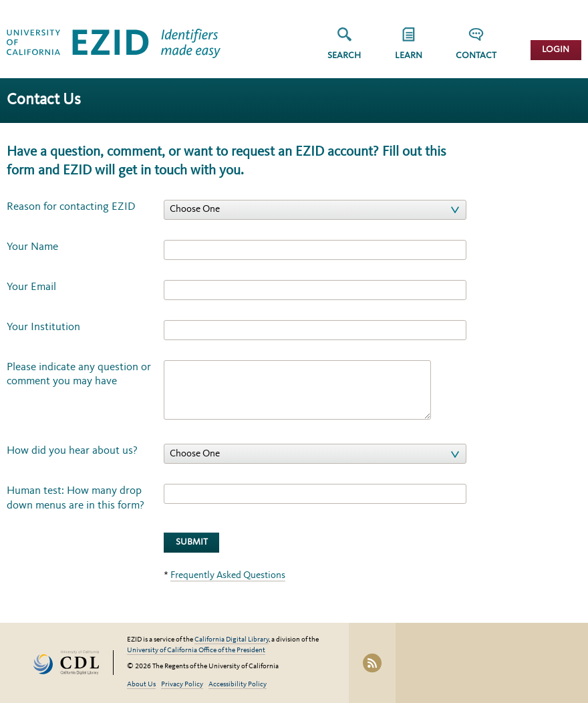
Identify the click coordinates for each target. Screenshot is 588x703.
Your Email (31, 287)
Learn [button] (409, 56)
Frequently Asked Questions (228, 576)
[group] (409, 48)
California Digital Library (232, 640)
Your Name (32, 247)
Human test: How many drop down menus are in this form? (76, 498)
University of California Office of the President (196, 651)
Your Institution (43, 327)
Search (344, 56)
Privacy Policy (182, 685)
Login (556, 50)
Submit (192, 542)
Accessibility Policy (238, 685)
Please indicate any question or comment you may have (79, 374)
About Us (141, 685)
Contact (476, 56)
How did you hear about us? (72, 451)
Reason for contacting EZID (71, 207)
